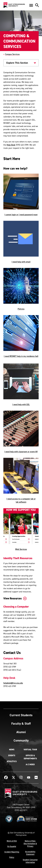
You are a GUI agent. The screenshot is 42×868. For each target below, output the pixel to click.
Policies (21, 309)
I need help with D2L (21, 404)
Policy (12, 857)
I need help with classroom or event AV (21, 452)
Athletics (12, 761)
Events (12, 756)
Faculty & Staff (21, 723)
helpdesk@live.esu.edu (13, 683)
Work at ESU (12, 841)
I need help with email (21, 262)
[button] (31, 5)
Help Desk (11, 145)
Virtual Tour (30, 750)
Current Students (21, 715)
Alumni (21, 732)
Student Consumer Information (30, 861)
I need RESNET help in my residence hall (21, 356)
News (12, 750)
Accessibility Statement (30, 853)
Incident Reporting (12, 852)
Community (21, 740)
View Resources (15, 598)
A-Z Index (30, 764)
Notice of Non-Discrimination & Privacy (30, 844)
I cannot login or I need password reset (21, 215)
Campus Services (12, 54)
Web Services (21, 549)
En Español (12, 846)
